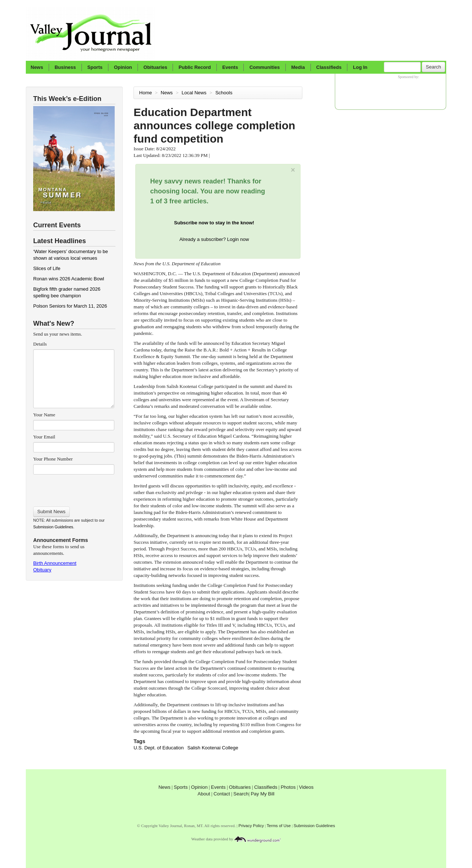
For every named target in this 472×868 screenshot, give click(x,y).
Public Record (195, 67)
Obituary (42, 570)
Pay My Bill (263, 794)
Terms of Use (279, 826)
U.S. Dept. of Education (159, 748)
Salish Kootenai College (213, 748)
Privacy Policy (251, 826)
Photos (288, 787)
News (37, 67)
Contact (222, 794)
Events (230, 67)
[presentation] (74, 488)
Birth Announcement (55, 563)
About (204, 794)
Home (145, 93)
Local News (195, 93)
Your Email (44, 437)
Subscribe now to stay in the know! (214, 223)
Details (40, 344)
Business (65, 67)
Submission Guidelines (53, 527)
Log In (360, 67)
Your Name (44, 415)
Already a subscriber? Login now (214, 239)
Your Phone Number (53, 459)
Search (433, 67)
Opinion (123, 67)
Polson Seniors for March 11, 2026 (70, 306)
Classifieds (329, 67)
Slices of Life (47, 268)
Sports (95, 67)
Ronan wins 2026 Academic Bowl (69, 279)
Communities (264, 67)
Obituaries (155, 67)
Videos (306, 787)
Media (298, 67)
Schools (225, 93)
